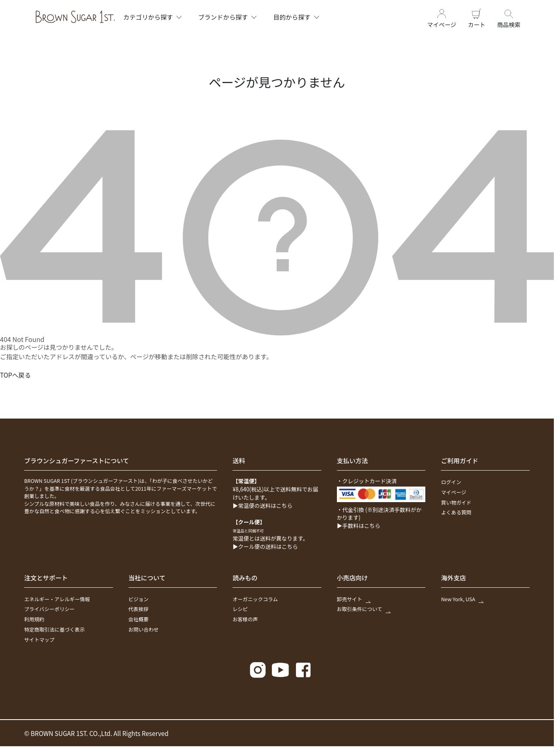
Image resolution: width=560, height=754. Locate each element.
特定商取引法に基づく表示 (54, 629)
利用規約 (34, 619)
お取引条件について (363, 609)
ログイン (451, 482)
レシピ (240, 609)
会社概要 (139, 619)
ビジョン (139, 599)
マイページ (442, 17)
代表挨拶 (139, 609)
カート (477, 17)
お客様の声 (245, 619)
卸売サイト (353, 599)
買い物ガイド (456, 503)
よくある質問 (456, 512)
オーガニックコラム (255, 599)
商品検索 (509, 17)
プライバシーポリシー (49, 609)
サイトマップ (39, 640)
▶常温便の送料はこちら (262, 506)
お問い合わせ (144, 629)
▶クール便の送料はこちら (265, 547)
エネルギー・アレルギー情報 (57, 599)
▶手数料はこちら (359, 526)
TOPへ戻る (15, 375)
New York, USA (462, 599)
